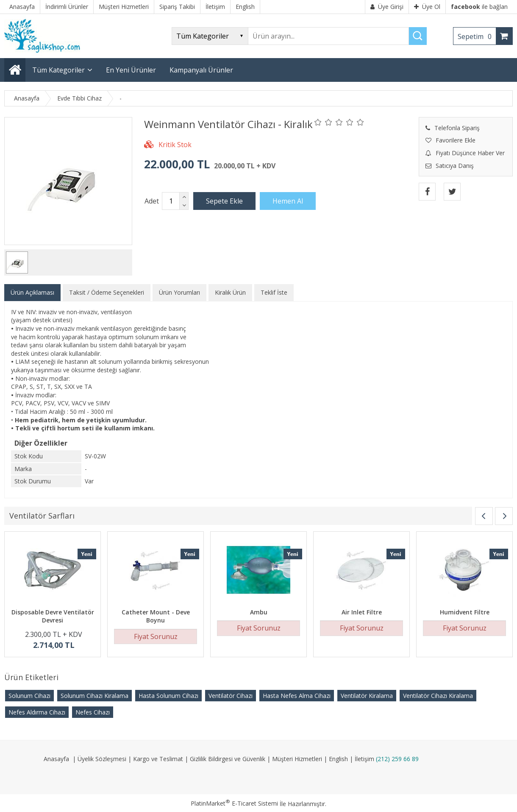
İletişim (364, 759)
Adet (152, 201)
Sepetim (477, 36)
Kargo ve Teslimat (158, 759)
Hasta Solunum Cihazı (168, 696)
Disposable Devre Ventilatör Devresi (53, 616)
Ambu (259, 612)
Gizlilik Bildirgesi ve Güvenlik (228, 759)
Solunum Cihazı (29, 696)
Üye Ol (427, 7)
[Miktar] (171, 201)
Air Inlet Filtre (362, 612)
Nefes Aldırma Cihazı (37, 712)
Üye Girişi (387, 7)
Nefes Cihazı (93, 712)
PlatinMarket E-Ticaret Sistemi (234, 803)
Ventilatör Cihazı (231, 696)
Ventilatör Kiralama (367, 696)
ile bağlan (479, 7)
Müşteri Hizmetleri (297, 759)
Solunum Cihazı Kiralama (95, 696)
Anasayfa (56, 759)
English (338, 759)
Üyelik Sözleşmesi (102, 759)
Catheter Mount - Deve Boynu (156, 616)
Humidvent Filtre (465, 612)
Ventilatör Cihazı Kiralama (438, 696)
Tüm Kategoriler (58, 70)
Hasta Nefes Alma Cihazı (297, 696)
